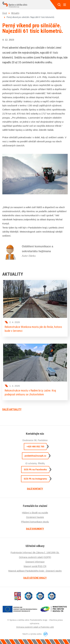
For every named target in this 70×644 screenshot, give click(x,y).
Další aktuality (12, 409)
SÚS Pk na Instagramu (35, 479)
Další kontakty (35, 489)
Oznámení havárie (35, 517)
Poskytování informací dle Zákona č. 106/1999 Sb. (35, 553)
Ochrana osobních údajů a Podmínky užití (35, 627)
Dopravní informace (35, 562)
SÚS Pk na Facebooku (35, 470)
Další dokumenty (35, 529)
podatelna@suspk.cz (35, 456)
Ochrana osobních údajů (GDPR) (35, 557)
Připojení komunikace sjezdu (35, 522)
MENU (65, 5)
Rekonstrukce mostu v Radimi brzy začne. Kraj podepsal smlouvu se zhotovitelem (30, 392)
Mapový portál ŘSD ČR (35, 566)
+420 (35, 447)
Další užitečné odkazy (35, 578)
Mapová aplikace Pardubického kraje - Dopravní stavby (35, 571)
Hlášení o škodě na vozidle (35, 513)
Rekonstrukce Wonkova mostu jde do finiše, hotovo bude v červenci (33, 329)
